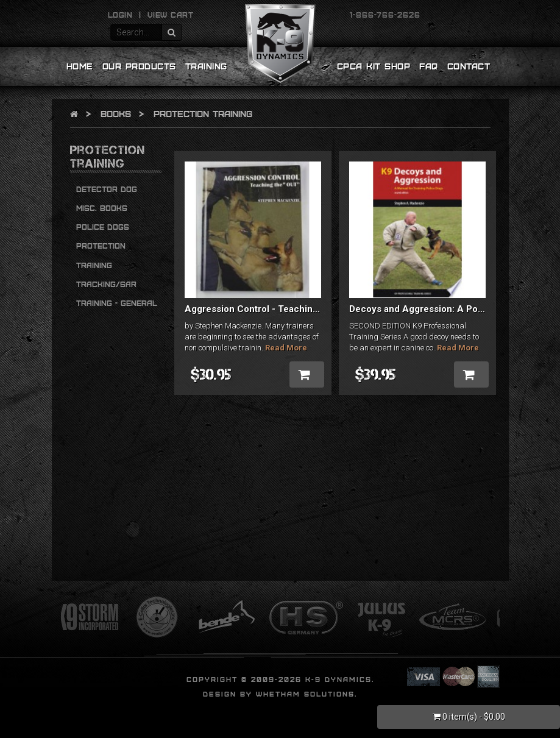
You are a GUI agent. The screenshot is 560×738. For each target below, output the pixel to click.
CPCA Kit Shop (374, 66)
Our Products (139, 66)
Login (120, 15)
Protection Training (203, 113)
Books (116, 113)
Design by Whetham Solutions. (280, 694)
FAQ (429, 66)
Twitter (457, 14)
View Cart (171, 15)
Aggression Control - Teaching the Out (268, 309)
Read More (286, 348)
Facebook (435, 14)
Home (80, 66)
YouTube (479, 14)
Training (206, 66)
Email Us (77, 14)
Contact (469, 66)
